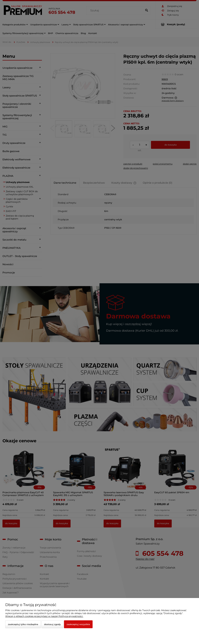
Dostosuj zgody (52, 624)
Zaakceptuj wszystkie (78, 624)
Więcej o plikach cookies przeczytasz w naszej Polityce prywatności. (44, 616)
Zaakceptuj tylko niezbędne (23, 624)
